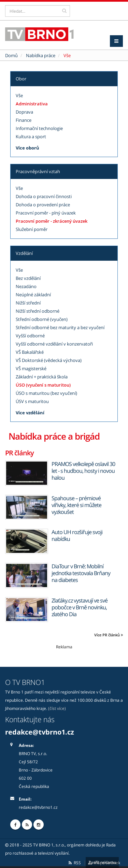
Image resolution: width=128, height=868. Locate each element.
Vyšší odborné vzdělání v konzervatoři (54, 344)
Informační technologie (39, 128)
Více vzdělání (30, 413)
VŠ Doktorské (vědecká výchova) (49, 360)
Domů (11, 55)
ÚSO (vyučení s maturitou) (43, 385)
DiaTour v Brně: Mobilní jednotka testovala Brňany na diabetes (81, 573)
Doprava (24, 112)
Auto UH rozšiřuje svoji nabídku (77, 535)
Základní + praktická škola (42, 377)
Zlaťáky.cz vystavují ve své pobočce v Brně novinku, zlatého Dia (80, 607)
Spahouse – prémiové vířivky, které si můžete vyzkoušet (76, 505)
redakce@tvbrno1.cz (40, 732)
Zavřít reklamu (102, 862)
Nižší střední (28, 303)
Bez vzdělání (28, 278)
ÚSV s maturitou (32, 401)
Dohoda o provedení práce (43, 205)
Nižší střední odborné (38, 311)
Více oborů (27, 148)
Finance (24, 120)
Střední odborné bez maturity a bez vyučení (60, 327)
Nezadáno (26, 286)
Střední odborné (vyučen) (42, 319)
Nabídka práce (41, 55)
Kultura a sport (31, 137)
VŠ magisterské (31, 368)
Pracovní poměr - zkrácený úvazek (52, 221)
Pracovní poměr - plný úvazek (46, 213)
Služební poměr (32, 229)
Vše (19, 95)
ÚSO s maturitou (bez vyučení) (46, 393)
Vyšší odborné (30, 336)
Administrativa (32, 104)
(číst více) (57, 708)
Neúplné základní (33, 295)
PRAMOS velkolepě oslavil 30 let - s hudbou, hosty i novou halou (83, 471)
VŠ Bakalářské (30, 352)
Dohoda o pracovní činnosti (44, 196)
